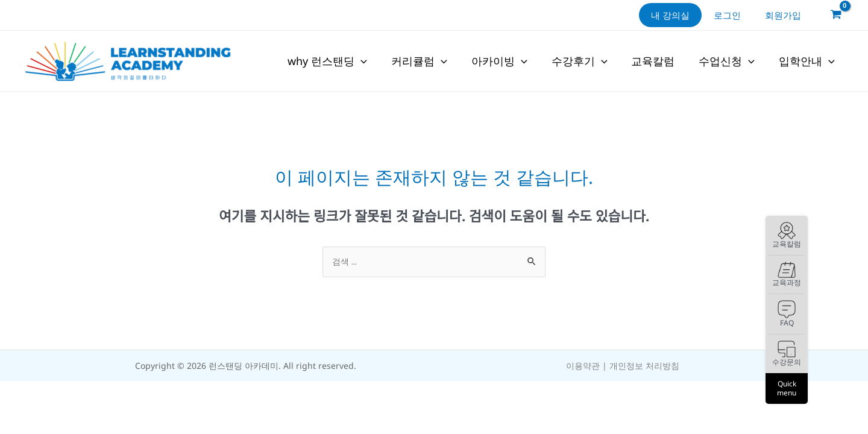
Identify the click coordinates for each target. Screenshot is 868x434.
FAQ (787, 314)
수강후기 (580, 61)
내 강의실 (685, 15)
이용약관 (583, 366)
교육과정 (787, 275)
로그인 (736, 15)
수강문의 (787, 354)
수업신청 (727, 61)
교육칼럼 (787, 236)
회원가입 (786, 15)
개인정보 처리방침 (644, 366)
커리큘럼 (419, 61)
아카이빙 (499, 61)
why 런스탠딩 (327, 61)
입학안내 (807, 61)
